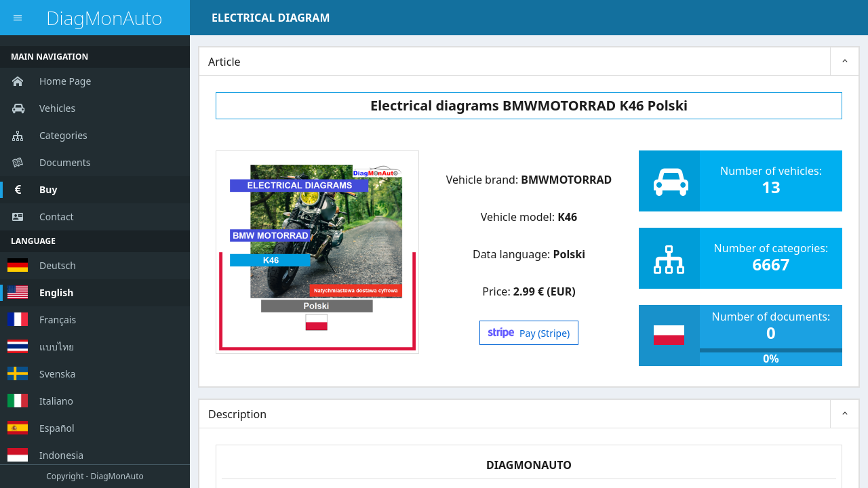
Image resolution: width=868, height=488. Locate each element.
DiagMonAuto (104, 18)
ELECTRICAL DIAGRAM (271, 18)
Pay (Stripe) (529, 333)
